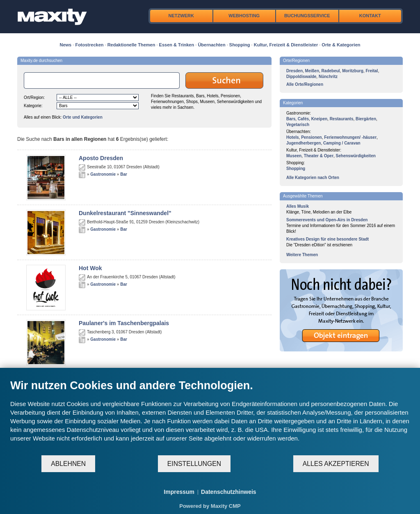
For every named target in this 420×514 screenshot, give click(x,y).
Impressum (179, 492)
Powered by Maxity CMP (210, 506)
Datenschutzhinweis (229, 492)
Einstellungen (194, 464)
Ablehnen (68, 464)
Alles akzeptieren (336, 464)
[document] (210, 417)
